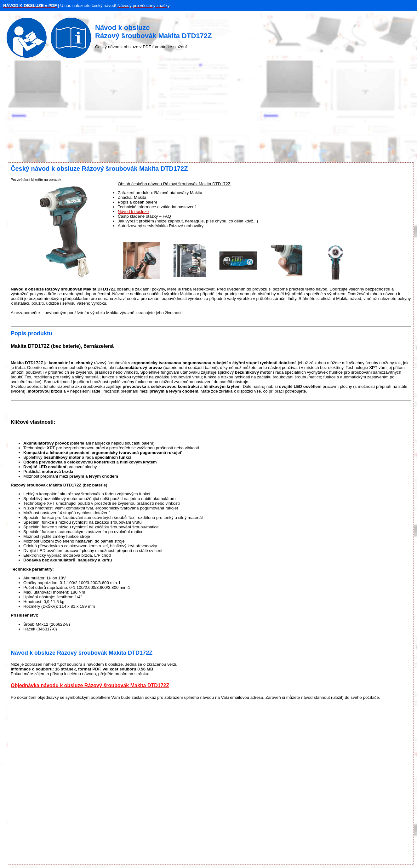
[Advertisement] (208, 112)
